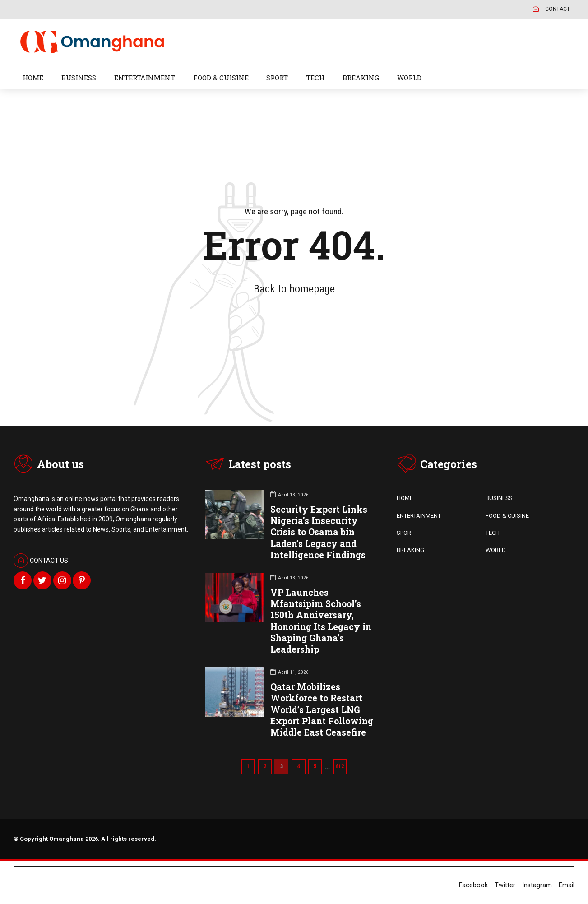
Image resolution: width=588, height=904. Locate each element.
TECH (315, 78)
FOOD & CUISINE (221, 78)
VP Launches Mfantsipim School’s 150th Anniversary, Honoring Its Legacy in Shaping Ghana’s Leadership (321, 621)
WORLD (409, 78)
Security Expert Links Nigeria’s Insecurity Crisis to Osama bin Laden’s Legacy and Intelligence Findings (319, 532)
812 (342, 766)
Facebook (473, 885)
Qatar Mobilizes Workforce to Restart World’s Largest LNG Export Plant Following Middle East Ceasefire (322, 709)
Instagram (537, 885)
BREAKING (361, 78)
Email (567, 885)
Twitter (505, 885)
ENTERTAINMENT (145, 78)
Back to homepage (294, 289)
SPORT (277, 78)
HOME (33, 78)
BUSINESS (79, 78)
